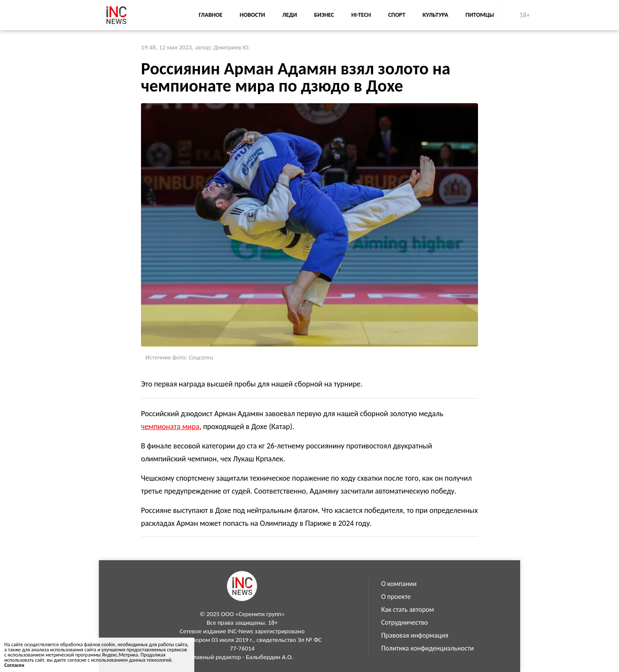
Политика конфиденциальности (428, 648)
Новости (253, 15)
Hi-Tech (361, 15)
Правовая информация (415, 635)
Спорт (397, 15)
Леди (290, 15)
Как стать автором (408, 609)
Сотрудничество (405, 622)
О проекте (396, 597)
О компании (399, 584)
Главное (210, 15)
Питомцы (480, 15)
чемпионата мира (170, 427)
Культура (435, 15)
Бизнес (324, 15)
